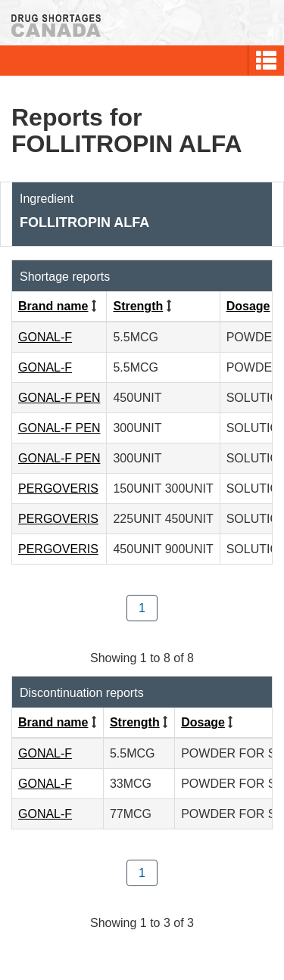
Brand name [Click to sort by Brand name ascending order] (53, 306)
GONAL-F (45, 337)
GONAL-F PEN (59, 398)
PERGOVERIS (58, 488)
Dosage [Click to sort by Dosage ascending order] (248, 306)
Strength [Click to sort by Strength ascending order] (138, 306)
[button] (266, 61)
